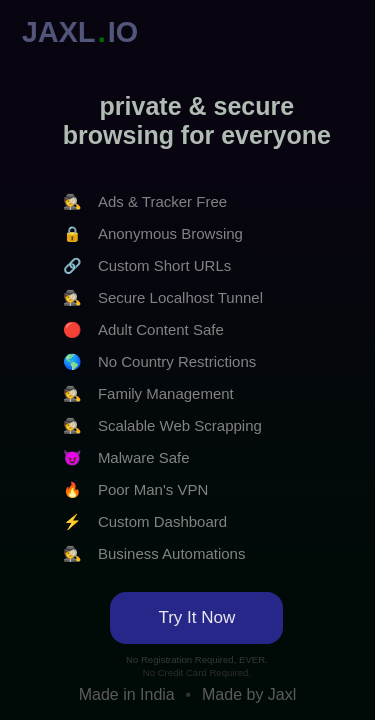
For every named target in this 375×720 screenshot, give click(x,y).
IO (123, 32)
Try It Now (196, 617)
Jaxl (282, 694)
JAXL (59, 32)
